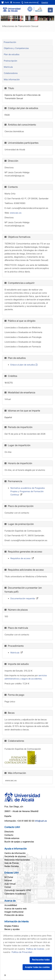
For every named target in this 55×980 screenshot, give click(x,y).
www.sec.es (16, 213)
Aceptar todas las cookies (37, 967)
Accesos (15, 2)
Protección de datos (14, 915)
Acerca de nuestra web (15, 909)
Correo (8, 887)
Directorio (9, 832)
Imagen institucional (14, 912)
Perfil (5, 2)
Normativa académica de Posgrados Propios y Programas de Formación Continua (28, 491)
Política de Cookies (35, 949)
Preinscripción (10, 61)
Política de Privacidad (22, 952)
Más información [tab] (12, 79)
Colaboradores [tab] (11, 73)
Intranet (8, 880)
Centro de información (15, 853)
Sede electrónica (30, 2)
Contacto (9, 835)
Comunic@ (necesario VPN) (18, 890)
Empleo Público (12, 926)
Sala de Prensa (12, 863)
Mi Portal (9, 877)
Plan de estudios (12, 54)
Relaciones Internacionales (17, 860)
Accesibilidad (11, 905)
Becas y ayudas (12, 929)
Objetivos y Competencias (16, 48)
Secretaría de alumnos (15, 856)
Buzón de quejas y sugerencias (19, 842)
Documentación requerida (23, 598)
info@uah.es (41, 821)
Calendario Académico (15, 894)
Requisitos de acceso (20, 558)
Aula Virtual (10, 884)
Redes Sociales (12, 866)
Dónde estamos (12, 838)
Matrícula (8, 67)
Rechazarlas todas (41, 960)
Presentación (10, 42)
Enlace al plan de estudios (23, 365)
